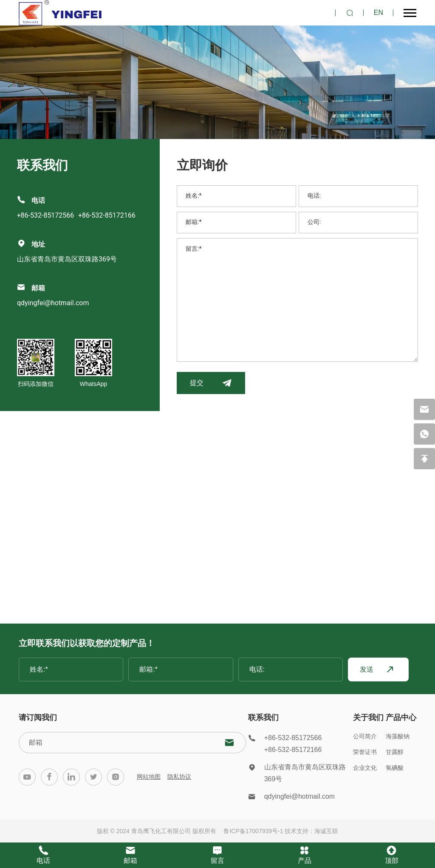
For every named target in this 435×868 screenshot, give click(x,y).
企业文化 (365, 768)
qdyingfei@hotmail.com (53, 303)
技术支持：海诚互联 (311, 831)
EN (379, 13)
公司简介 (365, 736)
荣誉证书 (365, 752)
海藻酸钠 (398, 736)
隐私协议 (179, 777)
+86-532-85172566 (45, 216)
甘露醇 (395, 752)
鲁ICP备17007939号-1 (253, 831)
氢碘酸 (395, 768)
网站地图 (149, 777)
